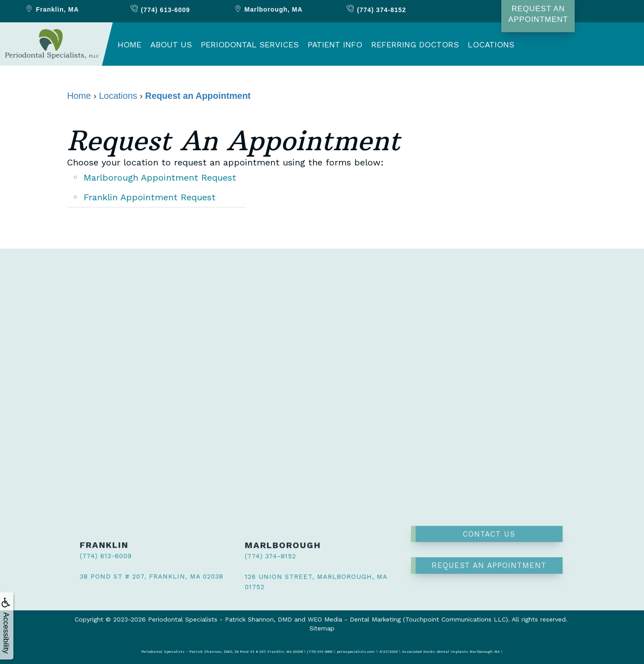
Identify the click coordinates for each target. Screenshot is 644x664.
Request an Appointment (489, 542)
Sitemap (322, 628)
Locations (491, 44)
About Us (171, 44)
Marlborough (268, 9)
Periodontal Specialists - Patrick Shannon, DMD (220, 619)
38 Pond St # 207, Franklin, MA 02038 (140, 574)
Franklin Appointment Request (150, 197)
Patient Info (335, 44)
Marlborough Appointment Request (160, 178)
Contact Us (489, 511)
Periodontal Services (250, 44)
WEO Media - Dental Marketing (354, 619)
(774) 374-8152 (263, 557)
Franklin (52, 9)
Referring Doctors (415, 44)
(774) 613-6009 (99, 556)
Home (129, 44)
